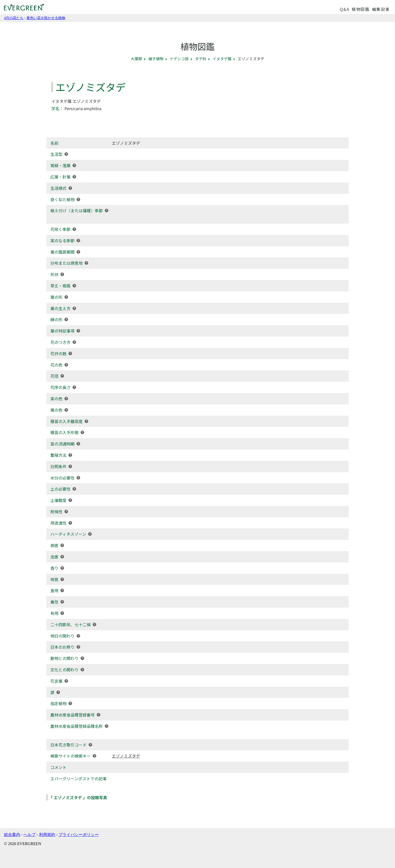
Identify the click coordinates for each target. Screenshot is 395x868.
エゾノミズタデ (126, 756)
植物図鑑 (360, 9)
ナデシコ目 (179, 59)
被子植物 (156, 59)
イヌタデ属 (222, 59)
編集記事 (381, 9)
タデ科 (201, 59)
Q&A (344, 9)
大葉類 (136, 59)
